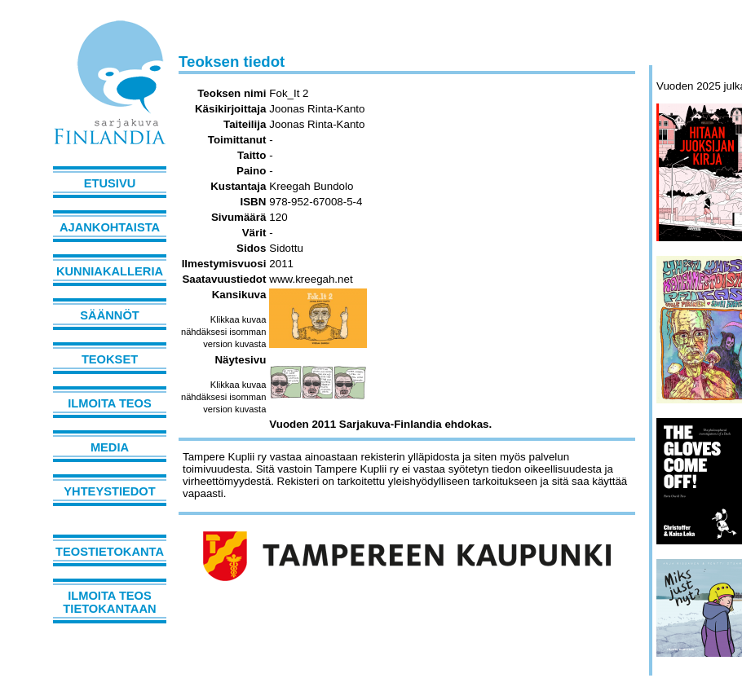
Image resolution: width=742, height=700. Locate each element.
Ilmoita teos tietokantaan (109, 602)
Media (110, 447)
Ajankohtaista (110, 227)
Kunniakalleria (110, 271)
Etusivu (110, 183)
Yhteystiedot (109, 491)
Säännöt (109, 315)
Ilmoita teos (110, 403)
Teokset (110, 359)
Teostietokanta (110, 552)
